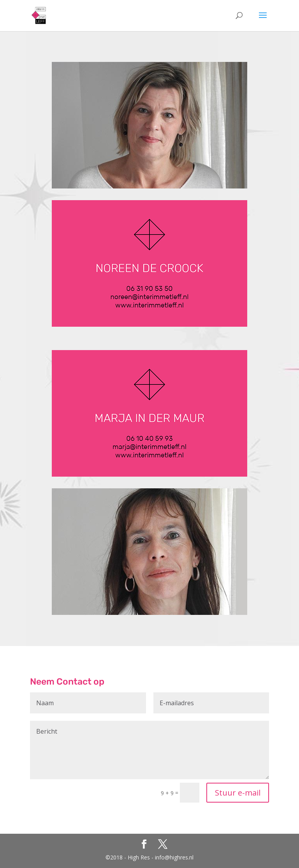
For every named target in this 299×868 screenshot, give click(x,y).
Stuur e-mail (238, 793)
